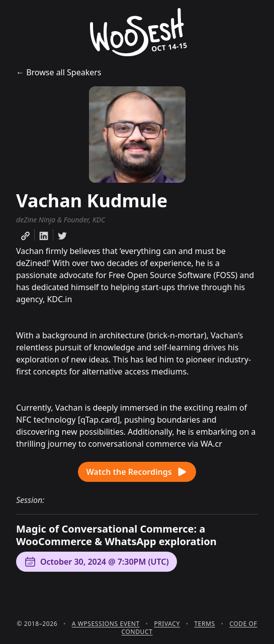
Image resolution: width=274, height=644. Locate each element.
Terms (205, 624)
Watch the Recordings (137, 472)
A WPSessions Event (106, 624)
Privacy (167, 624)
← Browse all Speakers (59, 72)
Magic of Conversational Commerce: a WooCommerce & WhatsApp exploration (116, 535)
